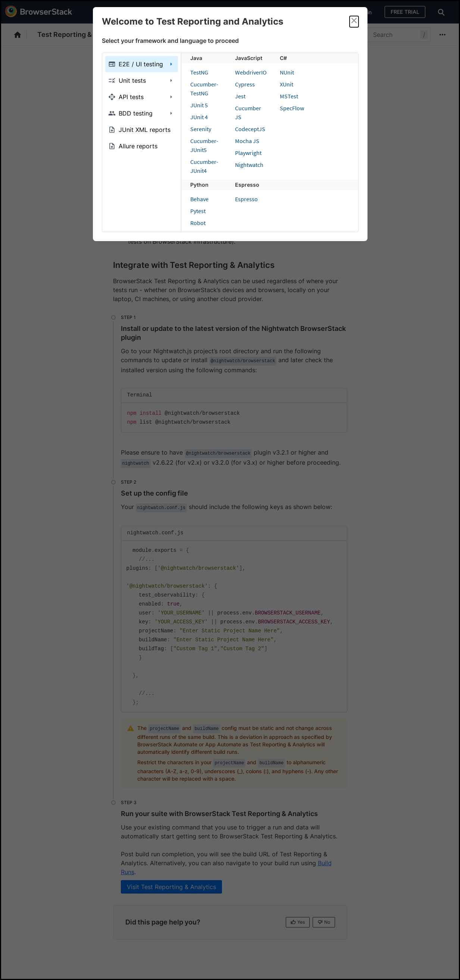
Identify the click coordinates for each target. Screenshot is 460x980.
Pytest (198, 211)
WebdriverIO (251, 72)
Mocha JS (247, 141)
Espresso (246, 199)
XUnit (287, 84)
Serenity (201, 129)
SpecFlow (292, 108)
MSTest (289, 96)
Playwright (248, 153)
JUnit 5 (199, 105)
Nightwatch (249, 165)
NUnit (287, 72)
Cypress (245, 84)
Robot (198, 223)
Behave (199, 199)
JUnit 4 (199, 117)
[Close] (354, 22)
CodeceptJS (250, 129)
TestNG (199, 72)
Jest (240, 96)
